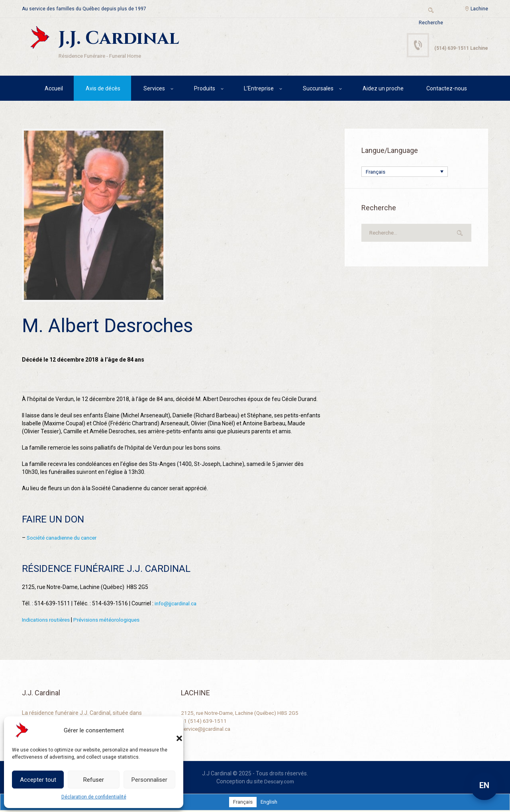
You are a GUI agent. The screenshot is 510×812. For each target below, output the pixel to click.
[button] (171, 730)
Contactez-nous (447, 90)
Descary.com (279, 783)
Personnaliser (149, 780)
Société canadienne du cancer (65, 539)
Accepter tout (38, 780)
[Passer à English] (270, 804)
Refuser (94, 780)
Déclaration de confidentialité (94, 797)
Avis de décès (103, 90)
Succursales (318, 90)
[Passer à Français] (242, 804)
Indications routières (47, 621)
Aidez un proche (383, 90)
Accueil (54, 90)
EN (484, 785)
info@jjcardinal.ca (177, 605)
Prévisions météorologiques (112, 621)
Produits (205, 90)
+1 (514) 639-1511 (204, 722)
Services (154, 90)
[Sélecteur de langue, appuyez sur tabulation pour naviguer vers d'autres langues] (405, 173)
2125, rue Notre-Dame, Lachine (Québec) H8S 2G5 (243, 714)
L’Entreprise (259, 90)
